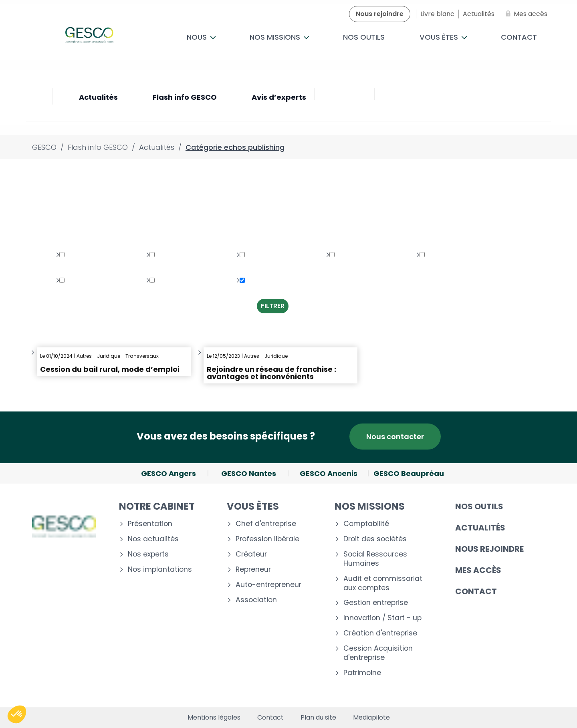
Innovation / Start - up (382, 618)
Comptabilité (366, 524)
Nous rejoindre (489, 549)
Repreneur (253, 570)
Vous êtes (443, 37)
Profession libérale (267, 539)
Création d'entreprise (380, 633)
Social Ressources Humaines (375, 559)
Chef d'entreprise (266, 524)
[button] (17, 714)
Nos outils (364, 37)
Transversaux (176, 281)
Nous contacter (395, 437)
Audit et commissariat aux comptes (383, 583)
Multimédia (171, 255)
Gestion (76, 281)
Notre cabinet (157, 506)
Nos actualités (153, 539)
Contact (519, 37)
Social (343, 255)
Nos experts (148, 554)
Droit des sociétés (375, 539)
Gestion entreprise (376, 603)
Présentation (150, 524)
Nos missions (279, 37)
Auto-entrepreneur (268, 585)
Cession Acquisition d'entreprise (378, 653)
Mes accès (478, 570)
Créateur (251, 554)
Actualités (480, 528)
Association (256, 600)
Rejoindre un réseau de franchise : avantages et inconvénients (271, 373)
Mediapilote (371, 718)
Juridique (79, 255)
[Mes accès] (525, 14)
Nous (201, 37)
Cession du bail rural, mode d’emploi (110, 369)
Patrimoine (261, 255)
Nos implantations (160, 570)
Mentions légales (214, 718)
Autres (254, 281)
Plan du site (318, 718)
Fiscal (433, 255)
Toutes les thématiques (79, 226)
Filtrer (273, 306)
